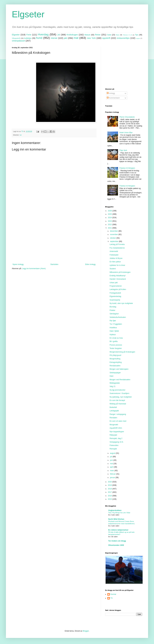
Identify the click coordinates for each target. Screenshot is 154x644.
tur (21, 135)
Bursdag (113, 307)
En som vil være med (118, 421)
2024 (110, 218)
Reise (98, 35)
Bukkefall (113, 407)
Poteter (112, 310)
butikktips (28, 38)
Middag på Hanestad (118, 404)
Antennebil (114, 251)
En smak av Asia (116, 338)
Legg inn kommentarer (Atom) (34, 269)
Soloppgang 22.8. (117, 442)
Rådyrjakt (113, 435)
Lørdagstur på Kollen (118, 289)
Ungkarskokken (115, 510)
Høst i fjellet (114, 331)
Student (113, 269)
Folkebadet (114, 255)
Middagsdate (115, 383)
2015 (110, 499)
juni (112, 460)
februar (113, 474)
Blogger (86, 631)
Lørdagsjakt (114, 411)
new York (91, 38)
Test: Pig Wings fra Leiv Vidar (119, 513)
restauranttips (123, 38)
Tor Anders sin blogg (117, 541)
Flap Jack (123, 150)
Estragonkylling (116, 362)
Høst (111, 376)
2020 (110, 482)
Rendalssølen (115, 366)
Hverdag (43, 34)
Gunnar (113, 594)
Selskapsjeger (115, 373)
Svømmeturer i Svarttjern (119, 393)
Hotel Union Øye (126, 133)
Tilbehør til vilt (127, 35)
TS (111, 598)
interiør (54, 38)
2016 (110, 496)
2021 (110, 228)
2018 (110, 489)
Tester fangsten (116, 348)
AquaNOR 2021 (116, 428)
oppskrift (106, 38)
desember (114, 231)
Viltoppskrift (16, 38)
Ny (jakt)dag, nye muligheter (121, 397)
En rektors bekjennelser (118, 530)
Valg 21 (113, 386)
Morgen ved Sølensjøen (119, 369)
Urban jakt (114, 283)
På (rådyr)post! (115, 355)
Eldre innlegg (90, 264)
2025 (110, 214)
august (113, 453)
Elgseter (28, 14)
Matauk (87, 35)
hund (39, 38)
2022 (110, 225)
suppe (138, 38)
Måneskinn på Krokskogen (120, 272)
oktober (113, 238)
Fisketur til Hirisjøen (127, 168)
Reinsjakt (113, 449)
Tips (137, 35)
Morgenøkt (114, 425)
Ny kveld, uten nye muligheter (121, 303)
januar (113, 478)
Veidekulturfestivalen (118, 317)
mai (112, 464)
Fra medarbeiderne (117, 248)
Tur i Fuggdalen (116, 324)
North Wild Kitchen (116, 519)
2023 (110, 221)
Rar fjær (113, 321)
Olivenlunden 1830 (116, 545)
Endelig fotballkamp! (118, 276)
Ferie (29, 35)
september (114, 241)
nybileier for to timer (117, 265)
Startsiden (54, 264)
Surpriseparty (115, 300)
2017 (110, 492)
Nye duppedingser (117, 432)
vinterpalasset (18, 41)
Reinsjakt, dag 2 (116, 438)
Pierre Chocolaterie (127, 117)
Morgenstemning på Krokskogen (122, 352)
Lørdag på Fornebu (117, 244)
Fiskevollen (114, 445)
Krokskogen (72, 35)
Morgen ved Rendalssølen (120, 380)
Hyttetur (113, 335)
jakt (65, 38)
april (112, 467)
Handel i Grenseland (118, 279)
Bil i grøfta (114, 341)
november (114, 234)
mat (76, 38)
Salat (109, 35)
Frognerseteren (116, 286)
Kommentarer (113, 98)
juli (111, 457)
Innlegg (111, 93)
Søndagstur (114, 314)
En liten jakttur (115, 262)
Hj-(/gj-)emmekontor (117, 390)
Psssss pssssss (116, 345)
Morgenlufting (115, 359)
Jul (59, 35)
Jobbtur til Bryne (116, 258)
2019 (110, 485)
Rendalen (113, 418)
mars (112, 471)
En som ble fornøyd (117, 400)
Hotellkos (113, 328)
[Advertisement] (54, 239)
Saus (118, 35)
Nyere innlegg (18, 264)
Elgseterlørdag (115, 296)
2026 (110, 211)
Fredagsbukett (115, 293)
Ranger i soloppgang (118, 414)
